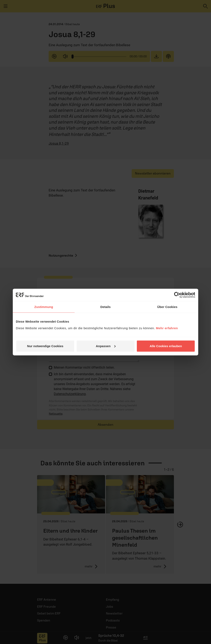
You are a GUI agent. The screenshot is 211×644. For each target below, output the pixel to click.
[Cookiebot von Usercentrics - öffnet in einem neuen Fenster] (177, 295)
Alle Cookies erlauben (166, 346)
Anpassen (106, 346)
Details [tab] (105, 307)
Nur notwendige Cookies (45, 346)
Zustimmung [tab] (44, 307)
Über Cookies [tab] (167, 307)
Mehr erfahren (167, 328)
